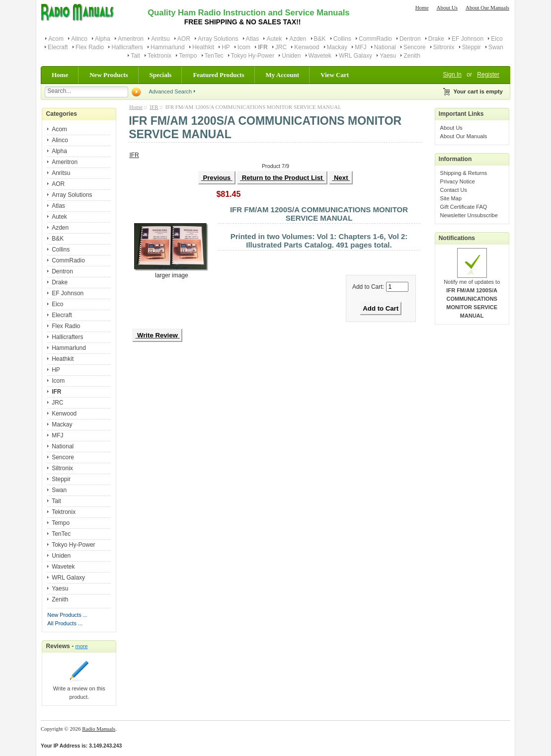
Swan (496, 47)
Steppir (472, 47)
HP (226, 47)
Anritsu (160, 39)
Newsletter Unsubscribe (469, 215)
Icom (244, 47)
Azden (298, 39)
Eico (497, 39)
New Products (109, 75)
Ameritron (131, 39)
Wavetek (320, 56)
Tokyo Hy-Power (253, 56)
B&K (320, 39)
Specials (161, 75)
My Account (283, 75)
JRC (281, 47)
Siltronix (444, 47)
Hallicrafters (127, 47)
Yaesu (388, 56)
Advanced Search (170, 91)
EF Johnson (468, 39)
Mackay (337, 47)
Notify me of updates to (472, 296)
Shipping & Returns (464, 173)
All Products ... (65, 623)
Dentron (410, 39)
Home (422, 7)
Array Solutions (218, 39)
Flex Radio (90, 47)
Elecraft (58, 47)
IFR (154, 107)
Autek (274, 39)
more (82, 646)
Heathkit (203, 47)
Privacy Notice (458, 181)
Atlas (253, 39)
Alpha (103, 39)
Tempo (188, 56)
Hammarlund (168, 47)
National (385, 47)
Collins (342, 39)
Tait (135, 56)
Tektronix (159, 56)
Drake (436, 39)
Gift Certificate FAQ (464, 207)
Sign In (452, 75)
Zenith (412, 56)
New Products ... (67, 615)
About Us (447, 7)
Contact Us (454, 190)
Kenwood (307, 47)
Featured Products (218, 75)
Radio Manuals (99, 729)
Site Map (451, 198)
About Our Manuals (487, 7)
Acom (56, 39)
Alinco (79, 39)
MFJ (360, 47)
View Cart (335, 75)
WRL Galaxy (355, 56)
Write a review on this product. (79, 690)
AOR (184, 39)
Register (488, 75)
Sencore (415, 47)
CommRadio (375, 39)
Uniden (291, 56)
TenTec (214, 56)
